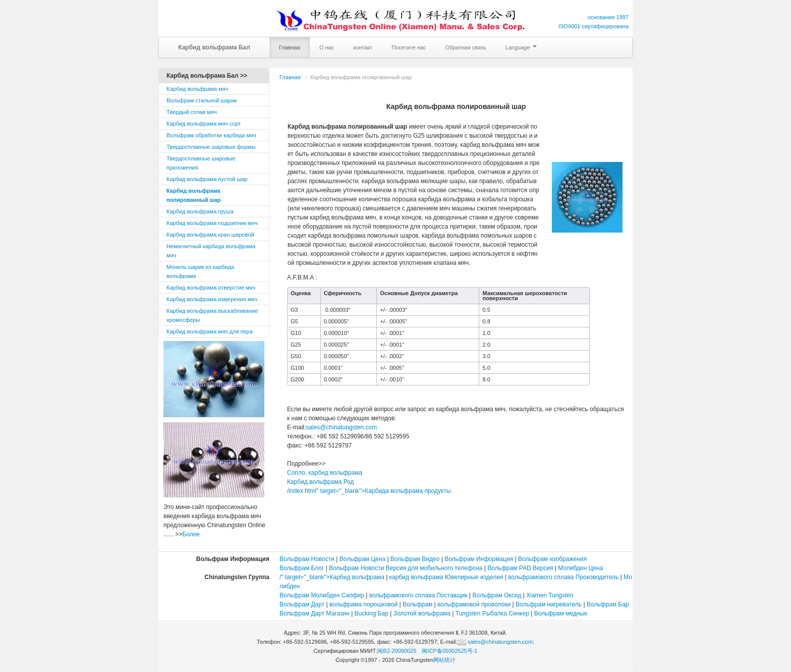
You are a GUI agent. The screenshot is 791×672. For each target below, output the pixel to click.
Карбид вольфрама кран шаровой (210, 235)
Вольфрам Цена (362, 559)
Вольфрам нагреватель (549, 604)
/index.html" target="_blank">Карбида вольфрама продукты (369, 491)
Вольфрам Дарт (302, 604)
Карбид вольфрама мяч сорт (204, 124)
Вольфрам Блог (302, 568)
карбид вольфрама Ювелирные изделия (446, 577)
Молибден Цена (580, 568)
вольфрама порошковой (363, 604)
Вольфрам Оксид (497, 595)
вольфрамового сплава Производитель (563, 577)
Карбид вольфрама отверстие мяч (211, 288)
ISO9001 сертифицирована (594, 26)
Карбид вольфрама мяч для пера (210, 331)
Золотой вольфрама (422, 613)
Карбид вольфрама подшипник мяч (212, 223)
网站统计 (444, 660)
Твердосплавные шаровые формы (211, 147)
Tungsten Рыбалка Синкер (492, 613)
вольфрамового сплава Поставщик (418, 595)
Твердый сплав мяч (192, 112)
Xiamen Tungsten (550, 595)
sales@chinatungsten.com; (496, 642)
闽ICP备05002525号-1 (449, 651)
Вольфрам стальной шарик (202, 100)
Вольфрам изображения (552, 559)
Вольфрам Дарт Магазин (315, 613)
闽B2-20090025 (397, 651)
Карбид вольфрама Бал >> (207, 76)
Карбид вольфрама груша (200, 211)
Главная (290, 47)
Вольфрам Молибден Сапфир (322, 595)
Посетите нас (409, 47)
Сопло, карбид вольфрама (325, 473)
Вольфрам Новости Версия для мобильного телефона (406, 568)
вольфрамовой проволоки (474, 604)
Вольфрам (417, 604)
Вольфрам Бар (608, 604)
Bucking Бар (372, 613)
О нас (327, 47)
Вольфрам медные (561, 613)
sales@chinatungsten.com (341, 427)
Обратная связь (466, 47)
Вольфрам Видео (415, 559)
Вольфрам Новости (307, 559)
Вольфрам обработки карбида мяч (211, 135)
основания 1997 (608, 17)
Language (521, 47)
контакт (363, 47)
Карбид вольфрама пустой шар (207, 179)
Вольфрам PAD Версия (520, 568)
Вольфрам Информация (479, 559)
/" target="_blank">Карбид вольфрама (332, 577)
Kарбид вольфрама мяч (197, 89)
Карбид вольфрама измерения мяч (212, 299)
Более (191, 534)
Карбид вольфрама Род (321, 482)
